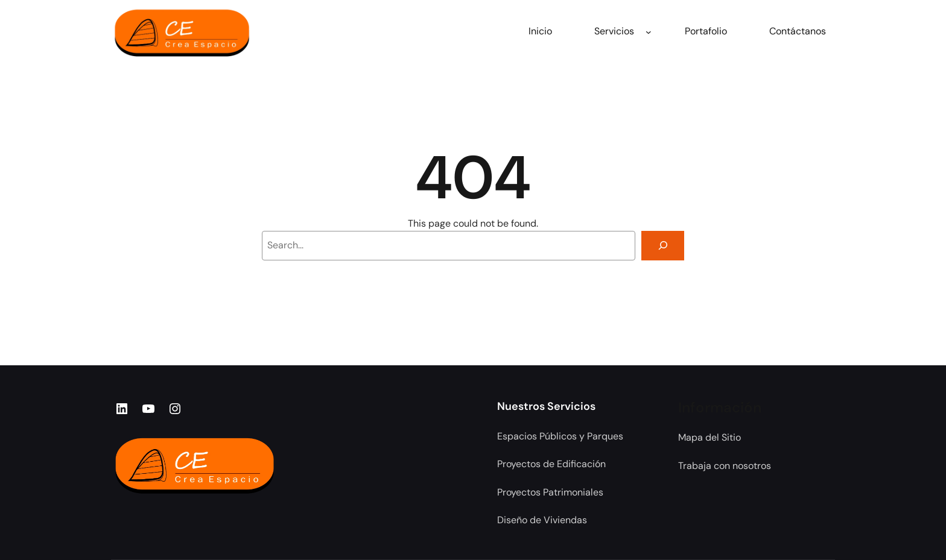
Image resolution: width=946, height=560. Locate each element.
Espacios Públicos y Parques (560, 436)
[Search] (663, 246)
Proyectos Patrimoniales (550, 492)
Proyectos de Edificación (551, 464)
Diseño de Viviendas (542, 520)
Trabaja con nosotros (725, 466)
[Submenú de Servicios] (649, 31)
